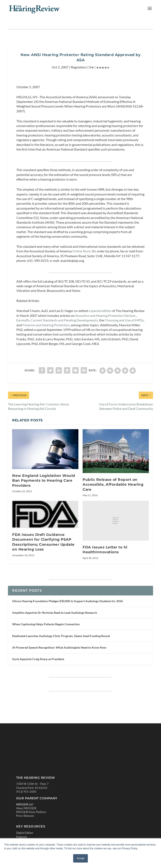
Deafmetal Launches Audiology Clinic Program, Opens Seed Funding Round (61, 636)
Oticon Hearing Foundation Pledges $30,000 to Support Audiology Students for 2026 (68, 601)
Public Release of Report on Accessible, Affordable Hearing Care (113, 484)
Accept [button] (81, 858)
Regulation (79, 67)
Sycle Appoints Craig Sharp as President (38, 659)
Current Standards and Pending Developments (64, 320)
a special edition (100, 311)
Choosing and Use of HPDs (124, 320)
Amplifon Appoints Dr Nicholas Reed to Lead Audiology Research (55, 613)
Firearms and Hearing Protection (46, 325)
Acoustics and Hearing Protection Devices (105, 315)
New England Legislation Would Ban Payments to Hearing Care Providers (44, 481)
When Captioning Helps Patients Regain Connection (46, 624)
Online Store (81, 251)
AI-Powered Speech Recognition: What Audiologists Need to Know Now (59, 647)
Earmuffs (23, 320)
